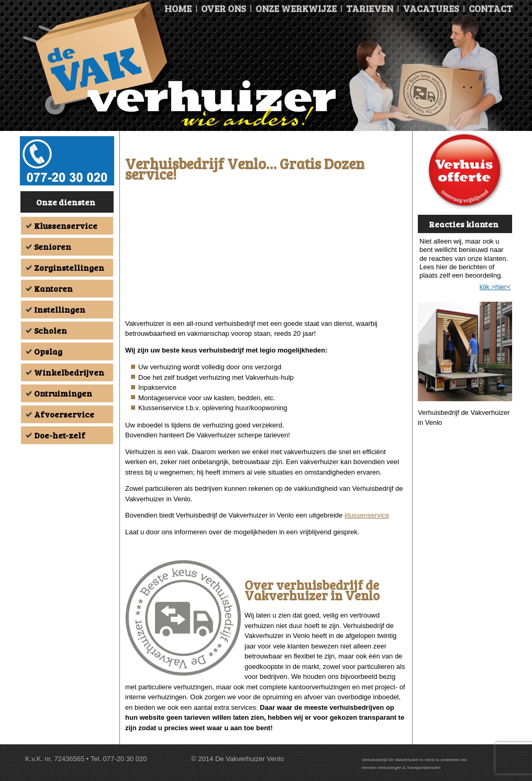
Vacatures (431, 8)
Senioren (53, 246)
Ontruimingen (63, 393)
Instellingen (60, 309)
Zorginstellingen (69, 267)
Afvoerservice (64, 414)
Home (178, 8)
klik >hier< (495, 287)
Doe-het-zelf (60, 435)
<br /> (266, 252)
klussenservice (367, 515)
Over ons (224, 8)
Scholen (51, 330)
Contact (491, 8)
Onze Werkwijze (296, 8)
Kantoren (53, 288)
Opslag (48, 351)
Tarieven (370, 8)
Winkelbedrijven (69, 372)
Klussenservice (66, 225)
